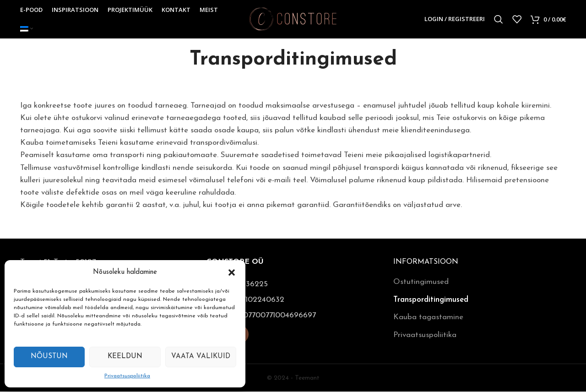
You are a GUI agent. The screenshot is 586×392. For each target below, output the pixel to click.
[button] (232, 272)
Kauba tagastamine (428, 318)
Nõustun (49, 357)
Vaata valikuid (201, 357)
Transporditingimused (431, 300)
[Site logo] (293, 19)
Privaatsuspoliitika (127, 376)
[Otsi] (499, 20)
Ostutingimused (421, 282)
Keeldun (125, 357)
